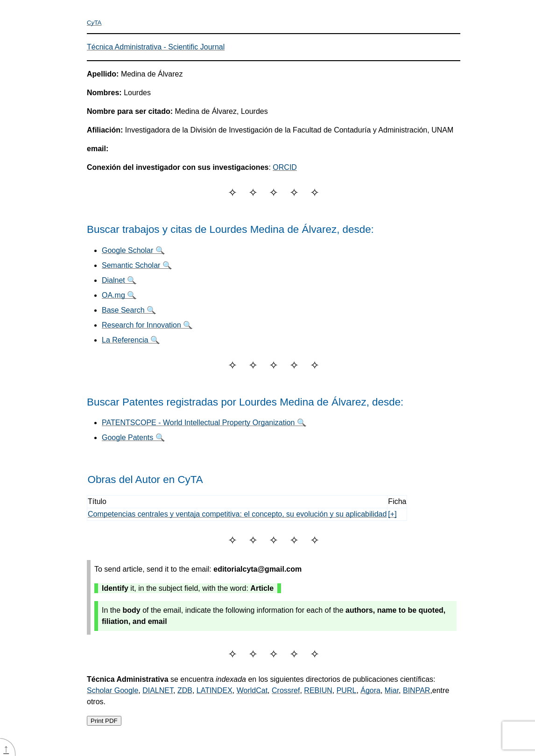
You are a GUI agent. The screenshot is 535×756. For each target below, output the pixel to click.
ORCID (285, 167)
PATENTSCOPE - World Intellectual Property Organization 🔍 (204, 423)
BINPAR (416, 690)
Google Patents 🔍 (133, 437)
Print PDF (104, 721)
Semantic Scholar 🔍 (137, 265)
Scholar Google (113, 690)
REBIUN (318, 690)
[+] (392, 514)
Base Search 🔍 (129, 310)
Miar (392, 690)
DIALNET (158, 690)
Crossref (286, 690)
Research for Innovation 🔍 (147, 325)
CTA (94, 23)
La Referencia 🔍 (131, 340)
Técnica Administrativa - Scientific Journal (156, 47)
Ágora (370, 690)
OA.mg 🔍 (119, 295)
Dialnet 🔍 (119, 280)
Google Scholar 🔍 (133, 250)
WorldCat (252, 690)
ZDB (185, 690)
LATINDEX (215, 690)
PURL (347, 690)
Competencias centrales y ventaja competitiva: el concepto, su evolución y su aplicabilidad (237, 514)
